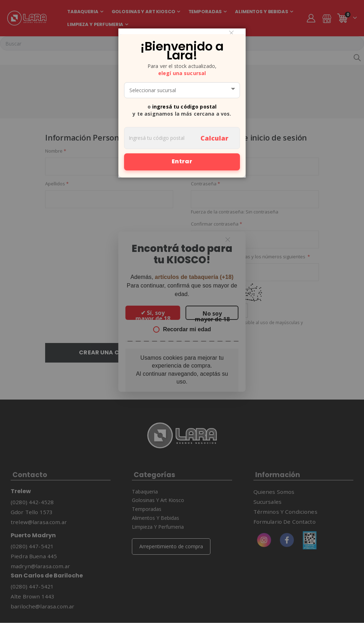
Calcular (214, 138)
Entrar (182, 161)
